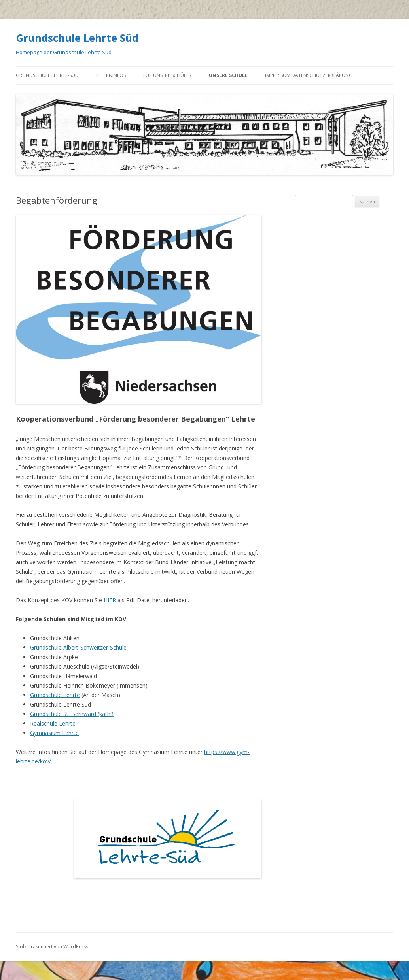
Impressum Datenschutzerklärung (309, 75)
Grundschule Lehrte (55, 695)
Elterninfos (111, 75)
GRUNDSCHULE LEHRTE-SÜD (47, 75)
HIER (110, 600)
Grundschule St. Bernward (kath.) (72, 714)
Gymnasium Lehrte (54, 733)
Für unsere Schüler (167, 75)
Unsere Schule (228, 75)
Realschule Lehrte (53, 723)
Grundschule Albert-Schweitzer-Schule (78, 647)
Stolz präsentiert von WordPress (52, 947)
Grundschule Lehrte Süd (77, 38)
